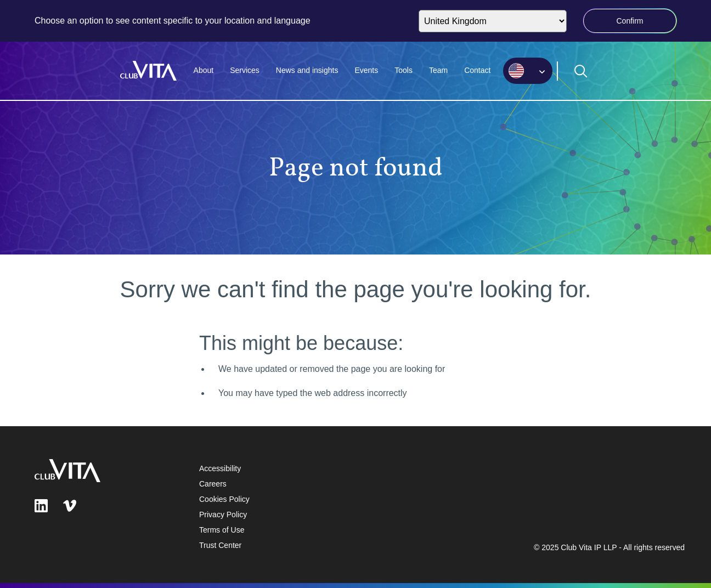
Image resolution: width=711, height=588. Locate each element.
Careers (213, 484)
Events (366, 70)
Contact (477, 70)
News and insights (307, 70)
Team (438, 70)
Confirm (630, 21)
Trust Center (220, 545)
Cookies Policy (224, 499)
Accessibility (220, 468)
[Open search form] (581, 71)
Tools (404, 70)
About (204, 70)
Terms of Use (222, 530)
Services (245, 70)
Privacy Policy (223, 514)
